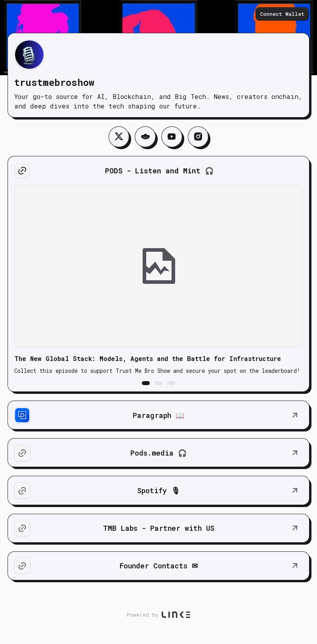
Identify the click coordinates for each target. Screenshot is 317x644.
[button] (146, 384)
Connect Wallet (283, 14)
